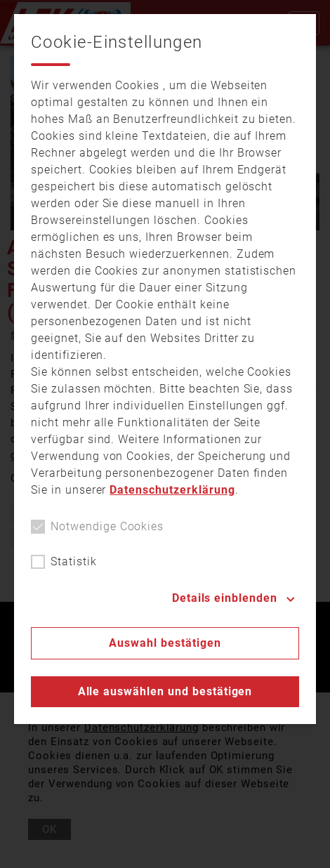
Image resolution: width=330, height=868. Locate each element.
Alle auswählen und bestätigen (165, 691)
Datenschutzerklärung (172, 490)
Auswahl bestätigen (165, 643)
